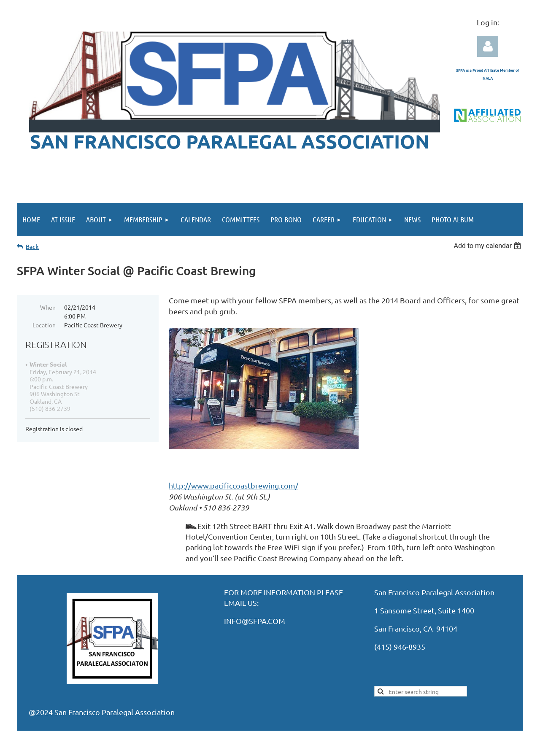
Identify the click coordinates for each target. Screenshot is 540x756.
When (48, 307)
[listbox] (488, 246)
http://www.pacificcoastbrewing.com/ (234, 485)
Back (32, 247)
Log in (488, 46)
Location (44, 325)
